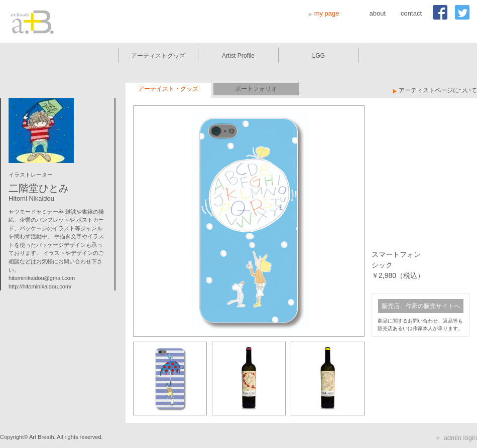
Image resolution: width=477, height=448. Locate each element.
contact (411, 13)
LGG (319, 56)
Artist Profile (238, 56)
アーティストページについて (438, 90)
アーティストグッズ (158, 56)
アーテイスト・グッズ (168, 89)
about (378, 13)
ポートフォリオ (256, 89)
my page (327, 13)
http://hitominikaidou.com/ (40, 286)
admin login (461, 438)
